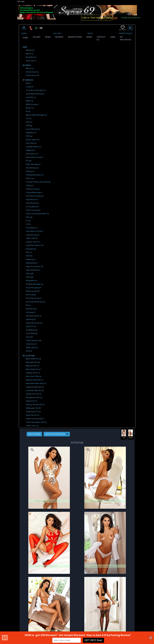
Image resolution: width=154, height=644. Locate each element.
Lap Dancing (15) (33, 235)
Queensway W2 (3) (33, 412)
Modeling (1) (31, 259)
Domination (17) (32, 154)
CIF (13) (29, 118)
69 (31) (28, 83)
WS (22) (29, 351)
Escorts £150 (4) (32, 72)
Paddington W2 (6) (33, 408)
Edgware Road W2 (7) (34, 380)
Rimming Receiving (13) (35, 302)
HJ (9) (28, 221)
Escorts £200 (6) (32, 75)
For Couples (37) (32, 207)
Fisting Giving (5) (33, 189)
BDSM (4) (29, 101)
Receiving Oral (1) (33, 291)
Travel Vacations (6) (34, 340)
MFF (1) (29, 252)
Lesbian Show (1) (33, 242)
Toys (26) (29, 337)
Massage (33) (31, 249)
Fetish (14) (30, 178)
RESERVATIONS (126, 33)
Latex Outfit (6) (32, 238)
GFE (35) (29, 217)
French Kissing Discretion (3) (37, 214)
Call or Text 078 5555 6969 (97, 18)
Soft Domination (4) (34, 316)
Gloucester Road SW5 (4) (36, 383)
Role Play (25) (31, 309)
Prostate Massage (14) (35, 284)
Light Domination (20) (35, 245)
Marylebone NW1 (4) (34, 397)
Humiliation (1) (32, 228)
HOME (24, 33)
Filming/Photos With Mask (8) (38, 182)
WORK (89, 37)
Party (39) (29, 277)
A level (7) (30, 87)
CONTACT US (101, 38)
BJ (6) (28, 111)
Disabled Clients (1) (33, 147)
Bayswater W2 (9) (33, 362)
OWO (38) (30, 274)
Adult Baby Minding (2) (35, 94)
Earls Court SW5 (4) (34, 376)
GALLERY (57, 33)
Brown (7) (30, 54)
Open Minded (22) (33, 270)
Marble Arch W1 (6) (33, 394)
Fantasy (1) (30, 171)
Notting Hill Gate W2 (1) (35, 405)
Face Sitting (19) (32, 168)
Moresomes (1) (32, 263)
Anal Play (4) (31, 97)
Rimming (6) (31, 295)
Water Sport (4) (32, 348)
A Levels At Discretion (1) (36, 90)
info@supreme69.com (131, 18)
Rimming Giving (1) (34, 298)
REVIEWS (59, 37)
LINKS (113, 37)
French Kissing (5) (33, 210)
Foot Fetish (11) (32, 199)
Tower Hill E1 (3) (32, 426)
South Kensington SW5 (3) (36, 422)
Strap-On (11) (31, 326)
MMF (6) (29, 256)
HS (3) (28, 224)
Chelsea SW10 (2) (33, 373)
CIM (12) (29, 122)
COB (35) (29, 125)
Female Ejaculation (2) (35, 175)
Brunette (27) (31, 57)
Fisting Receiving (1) (34, 192)
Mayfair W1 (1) (31, 401)
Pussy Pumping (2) (33, 288)
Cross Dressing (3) (33, 129)
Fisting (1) (30, 185)
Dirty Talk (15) (31, 143)
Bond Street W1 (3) (33, 369)
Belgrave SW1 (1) (32, 366)
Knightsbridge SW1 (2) (35, 387)
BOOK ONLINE (34, 434)
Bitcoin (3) (30, 68)
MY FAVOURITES (126, 40)
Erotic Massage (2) (33, 164)
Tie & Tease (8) (32, 333)
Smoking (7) (31, 312)
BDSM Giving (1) (32, 104)
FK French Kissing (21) (35, 196)
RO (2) (28, 305)
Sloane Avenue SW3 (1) (35, 419)
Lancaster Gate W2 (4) (35, 390)
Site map (21, 1)
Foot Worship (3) (32, 203)
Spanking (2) (31, 319)
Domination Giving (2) (35, 157)
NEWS (90, 33)
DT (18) (29, 161)
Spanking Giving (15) (34, 323)
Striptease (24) (32, 330)
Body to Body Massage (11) (36, 115)
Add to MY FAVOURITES (57, 434)
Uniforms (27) (31, 344)
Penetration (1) (32, 281)
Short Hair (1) (31, 61)
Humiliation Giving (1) (35, 231)
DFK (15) (29, 136)
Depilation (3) (31, 133)
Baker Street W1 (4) (33, 359)
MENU (24, 28)
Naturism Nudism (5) (34, 266)
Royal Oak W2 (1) (33, 415)
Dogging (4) (30, 150)
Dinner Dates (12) (33, 140)
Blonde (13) (30, 50)
